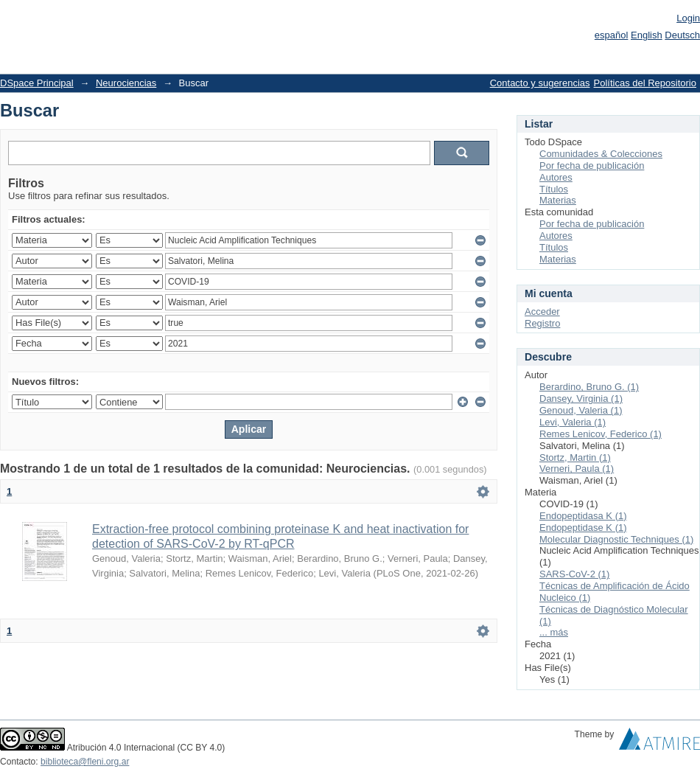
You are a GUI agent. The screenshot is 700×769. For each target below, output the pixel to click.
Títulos (554, 189)
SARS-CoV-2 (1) (574, 574)
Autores (556, 177)
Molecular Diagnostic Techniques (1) (616, 539)
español (612, 35)
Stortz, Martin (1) (575, 457)
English (647, 35)
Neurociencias (126, 83)
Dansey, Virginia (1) (581, 399)
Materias (558, 200)
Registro (542, 323)
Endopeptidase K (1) (583, 528)
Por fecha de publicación (592, 166)
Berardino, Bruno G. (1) (589, 387)
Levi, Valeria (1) (573, 422)
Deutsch (682, 35)
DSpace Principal (37, 83)
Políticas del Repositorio (645, 83)
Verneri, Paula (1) (577, 469)
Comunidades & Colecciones (601, 154)
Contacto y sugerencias (540, 83)
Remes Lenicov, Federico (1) (601, 434)
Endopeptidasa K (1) (583, 516)
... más (554, 632)
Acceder (542, 312)
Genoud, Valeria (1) (581, 410)
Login (688, 18)
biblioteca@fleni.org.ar (85, 762)
